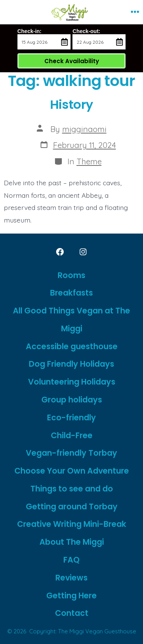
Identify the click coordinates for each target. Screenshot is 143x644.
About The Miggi (72, 542)
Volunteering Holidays (72, 382)
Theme (89, 161)
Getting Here (71, 596)
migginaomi (84, 129)
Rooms (71, 275)
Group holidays (72, 400)
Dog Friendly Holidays (71, 364)
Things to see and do (72, 489)
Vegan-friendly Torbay (71, 453)
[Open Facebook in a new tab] (60, 252)
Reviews (71, 578)
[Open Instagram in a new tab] (83, 252)
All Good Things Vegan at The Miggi (71, 320)
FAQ (71, 560)
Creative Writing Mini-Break (72, 524)
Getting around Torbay (72, 506)
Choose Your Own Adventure (72, 471)
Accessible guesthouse (72, 346)
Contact (72, 613)
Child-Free (72, 435)
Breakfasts (71, 293)
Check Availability (72, 61)
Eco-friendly (71, 417)
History (71, 104)
